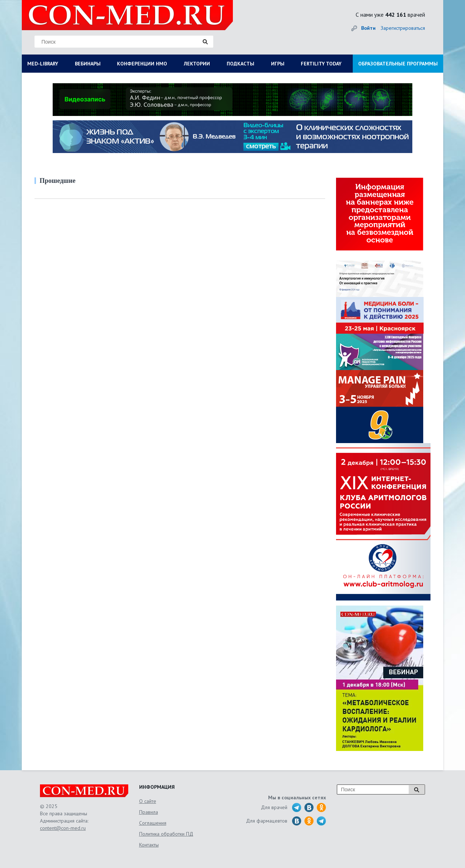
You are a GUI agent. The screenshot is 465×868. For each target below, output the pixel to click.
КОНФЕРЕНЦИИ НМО (142, 64)
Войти (368, 28)
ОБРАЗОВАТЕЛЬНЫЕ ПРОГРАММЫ (398, 64)
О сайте (148, 801)
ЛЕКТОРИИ (197, 64)
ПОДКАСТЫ (240, 64)
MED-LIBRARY (43, 64)
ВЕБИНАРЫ (88, 64)
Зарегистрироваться (403, 28)
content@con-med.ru (63, 828)
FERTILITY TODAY (321, 64)
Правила (149, 812)
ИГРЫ (278, 64)
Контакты (149, 845)
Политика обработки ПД (166, 834)
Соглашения (153, 823)
